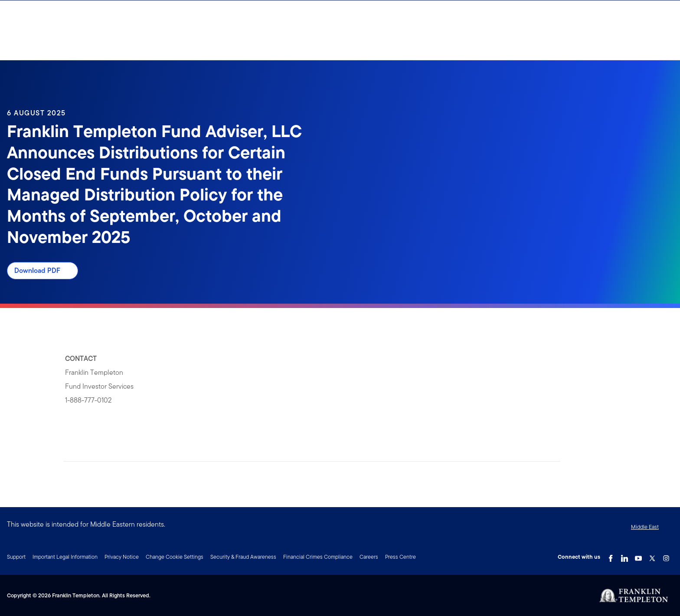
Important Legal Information (65, 557)
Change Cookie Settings (175, 557)
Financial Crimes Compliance (318, 557)
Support (16, 557)
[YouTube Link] (638, 556)
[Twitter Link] (652, 556)
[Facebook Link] (611, 556)
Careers (369, 557)
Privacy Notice (122, 557)
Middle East (645, 527)
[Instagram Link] (666, 556)
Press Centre (400, 557)
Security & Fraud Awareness (243, 557)
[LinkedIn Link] (624, 556)
